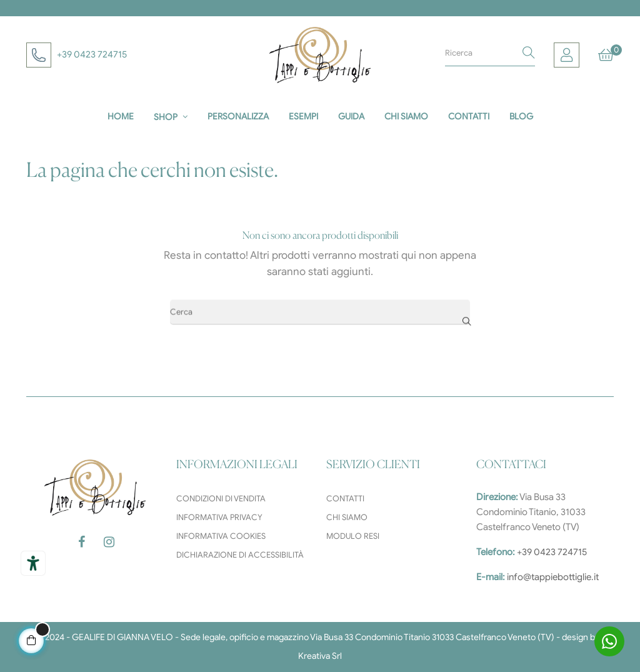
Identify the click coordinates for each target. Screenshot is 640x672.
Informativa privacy (219, 517)
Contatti (345, 499)
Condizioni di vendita (221, 499)
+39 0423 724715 (92, 54)
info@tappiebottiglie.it (553, 577)
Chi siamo (347, 517)
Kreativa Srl (320, 656)
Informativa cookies (221, 536)
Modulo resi (353, 536)
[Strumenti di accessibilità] (33, 563)
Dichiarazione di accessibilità (240, 555)
